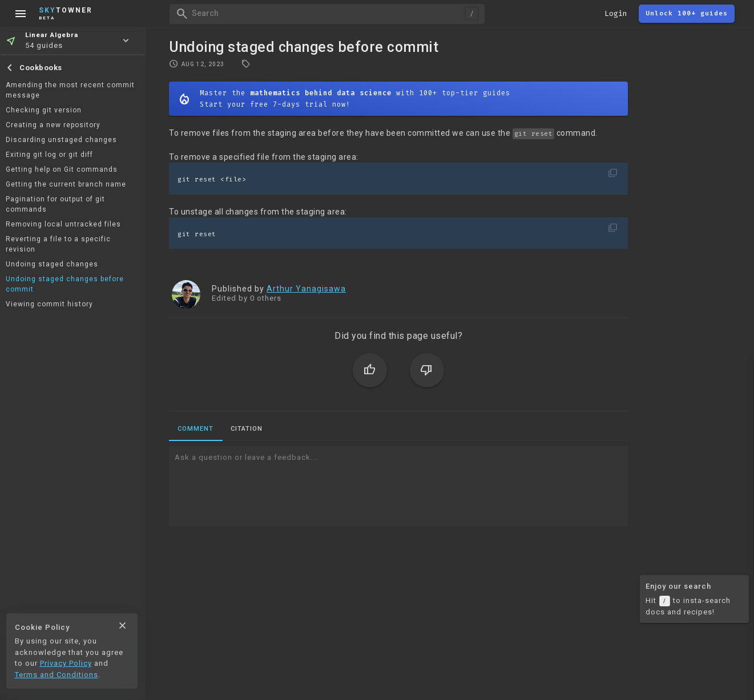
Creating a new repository (53, 125)
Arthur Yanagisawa (306, 289)
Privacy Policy (66, 663)
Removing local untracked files (63, 224)
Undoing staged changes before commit (65, 284)
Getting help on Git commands (62, 169)
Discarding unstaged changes (61, 140)
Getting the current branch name (66, 184)
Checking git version (44, 110)
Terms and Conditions (57, 675)
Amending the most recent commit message (70, 90)
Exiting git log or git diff (49, 155)
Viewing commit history (49, 304)
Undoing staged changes (52, 264)
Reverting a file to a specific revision (58, 244)
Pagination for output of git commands (55, 204)
